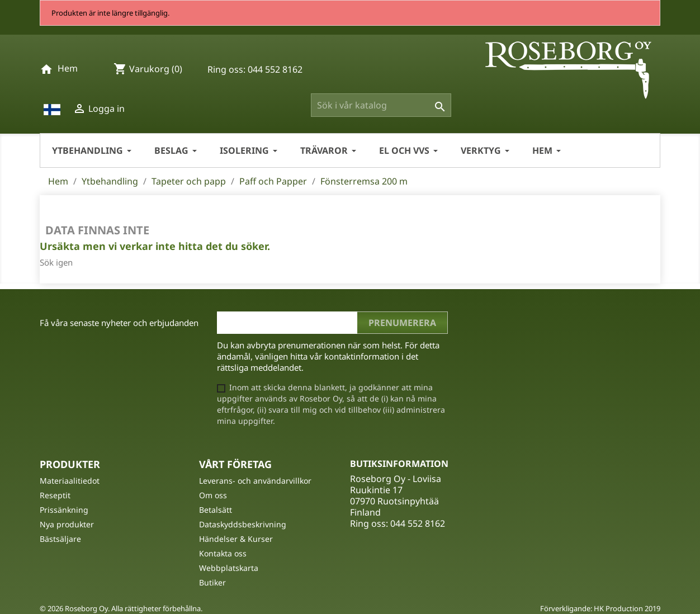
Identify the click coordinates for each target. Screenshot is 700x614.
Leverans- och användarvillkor (255, 481)
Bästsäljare (60, 539)
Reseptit (55, 495)
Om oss (213, 495)
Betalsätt (216, 510)
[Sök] (381, 105)
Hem (68, 68)
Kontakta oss (223, 553)
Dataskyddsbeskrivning (243, 524)
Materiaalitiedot (70, 481)
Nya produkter (67, 524)
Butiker (212, 582)
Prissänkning (64, 510)
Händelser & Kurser (236, 539)
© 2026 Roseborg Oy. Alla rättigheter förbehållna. (121, 608)
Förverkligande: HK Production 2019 (600, 608)
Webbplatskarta (229, 568)
